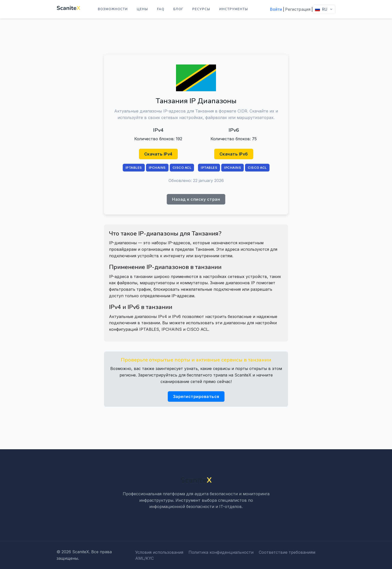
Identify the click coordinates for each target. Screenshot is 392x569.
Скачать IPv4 (158, 154)
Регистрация (298, 9)
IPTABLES (134, 168)
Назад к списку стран (196, 199)
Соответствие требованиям (287, 552)
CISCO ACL (182, 168)
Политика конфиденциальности (221, 552)
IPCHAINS (157, 168)
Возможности (113, 9)
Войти (276, 9)
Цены (142, 9)
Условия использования (159, 552)
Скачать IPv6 (234, 154)
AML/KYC (144, 558)
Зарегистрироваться (196, 396)
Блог (178, 9)
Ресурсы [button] (201, 9)
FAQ (161, 9)
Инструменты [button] (234, 9)
